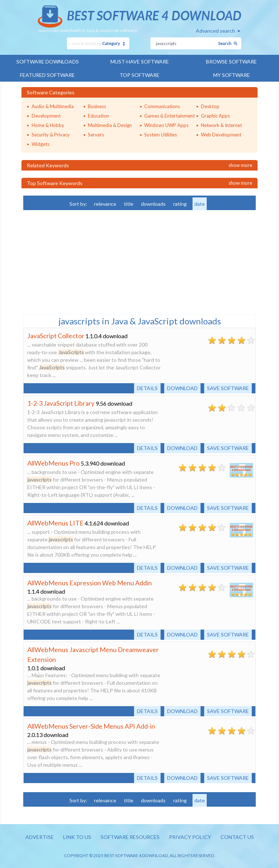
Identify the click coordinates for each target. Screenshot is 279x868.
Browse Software (231, 62)
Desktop (210, 106)
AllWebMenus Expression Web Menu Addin (90, 583)
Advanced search (215, 31)
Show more (240, 165)
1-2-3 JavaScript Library (61, 403)
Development (46, 116)
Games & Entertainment (169, 116)
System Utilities (161, 135)
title (129, 204)
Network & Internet (221, 125)
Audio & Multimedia (53, 106)
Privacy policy (190, 837)
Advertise (40, 837)
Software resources (130, 837)
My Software (232, 75)
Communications (162, 106)
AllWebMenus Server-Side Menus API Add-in (91, 726)
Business (97, 106)
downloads (153, 204)
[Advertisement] (78, 261)
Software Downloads (48, 62)
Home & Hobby (48, 125)
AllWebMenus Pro (53, 463)
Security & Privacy (51, 135)
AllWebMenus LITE (55, 523)
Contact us (237, 837)
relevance (105, 204)
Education (98, 116)
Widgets (41, 144)
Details (147, 388)
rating (180, 204)
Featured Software (47, 75)
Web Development (221, 135)
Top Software (139, 75)
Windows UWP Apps (166, 125)
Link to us (77, 837)
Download (182, 388)
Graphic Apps (215, 116)
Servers (96, 135)
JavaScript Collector (56, 336)
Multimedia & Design (110, 125)
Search (225, 43)
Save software (228, 388)
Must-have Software (140, 62)
